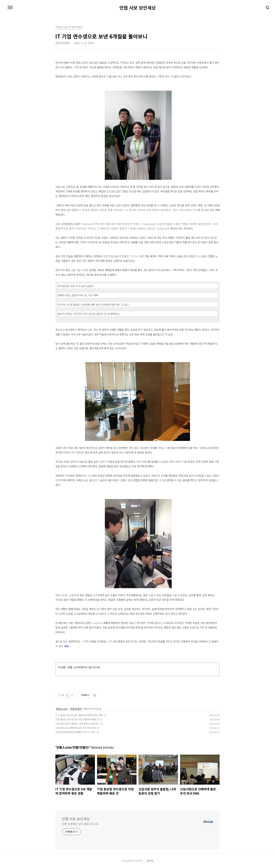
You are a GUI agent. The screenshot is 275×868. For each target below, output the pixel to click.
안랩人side (62, 709)
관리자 (150, 861)
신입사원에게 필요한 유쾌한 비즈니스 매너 (75, 732)
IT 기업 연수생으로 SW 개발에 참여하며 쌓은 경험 (79, 715)
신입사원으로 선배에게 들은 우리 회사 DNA (76, 728)
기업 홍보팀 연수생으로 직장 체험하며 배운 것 (77, 719)
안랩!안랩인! (76, 709)
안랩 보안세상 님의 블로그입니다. (81, 824)
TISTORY (138, 861)
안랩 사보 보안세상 (137, 8)
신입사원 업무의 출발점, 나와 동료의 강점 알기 (77, 723)
